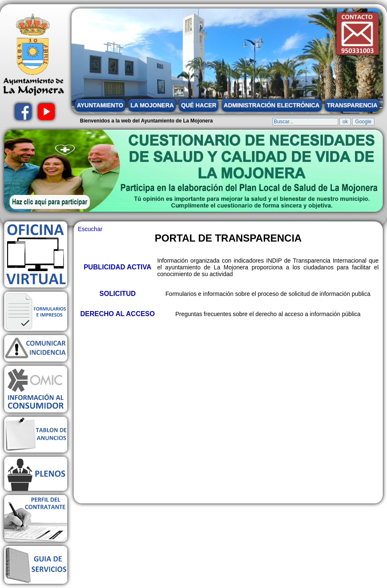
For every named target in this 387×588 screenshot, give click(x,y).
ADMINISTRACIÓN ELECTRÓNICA (272, 105)
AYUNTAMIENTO (100, 105)
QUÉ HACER (199, 105)
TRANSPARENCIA (352, 105)
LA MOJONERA (152, 105)
